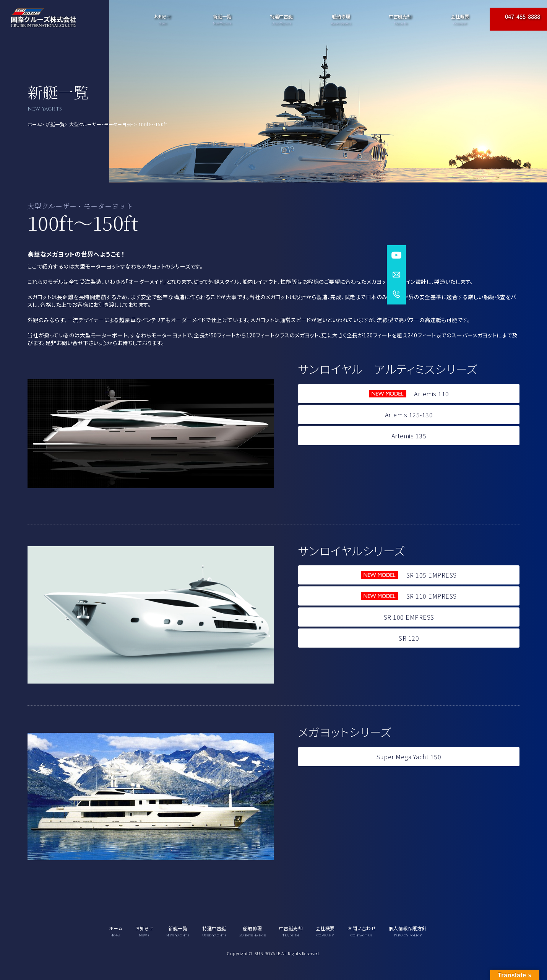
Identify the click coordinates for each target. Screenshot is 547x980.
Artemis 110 (409, 394)
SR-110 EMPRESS (409, 596)
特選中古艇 (281, 19)
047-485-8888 (523, 16)
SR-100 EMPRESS (409, 617)
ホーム (34, 124)
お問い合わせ (362, 931)
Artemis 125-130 (409, 415)
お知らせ (162, 19)
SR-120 (409, 638)
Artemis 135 (409, 436)
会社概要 (460, 19)
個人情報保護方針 (408, 931)
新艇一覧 (55, 124)
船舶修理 (341, 19)
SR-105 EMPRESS (409, 575)
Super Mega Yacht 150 (409, 757)
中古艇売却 (401, 19)
